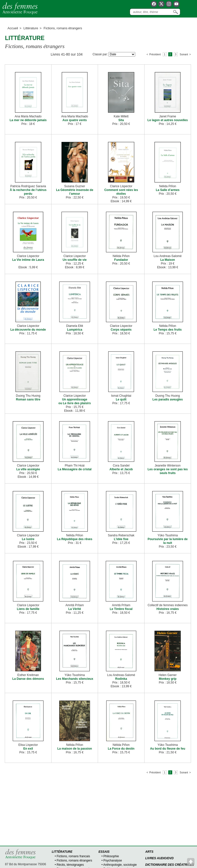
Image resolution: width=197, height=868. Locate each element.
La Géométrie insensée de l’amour (75, 192)
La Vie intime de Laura (28, 260)
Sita (121, 120)
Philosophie (111, 856)
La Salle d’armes (168, 190)
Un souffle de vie (74, 260)
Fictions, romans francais (73, 856)
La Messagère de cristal (75, 469)
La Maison (168, 260)
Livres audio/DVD (159, 858)
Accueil (13, 28)
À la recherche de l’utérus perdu (28, 192)
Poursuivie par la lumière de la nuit (167, 541)
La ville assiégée (28, 469)
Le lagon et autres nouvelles (168, 120)
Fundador (121, 260)
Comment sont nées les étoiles (121, 192)
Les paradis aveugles (168, 399)
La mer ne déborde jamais (28, 120)
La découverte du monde (28, 330)
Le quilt (121, 399)
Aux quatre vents (75, 120)
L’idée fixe (121, 539)
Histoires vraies (168, 609)
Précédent (155, 54)
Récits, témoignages (70, 865)
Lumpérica (75, 330)
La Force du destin (121, 749)
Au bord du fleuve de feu (168, 749)
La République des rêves (75, 539)
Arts (149, 852)
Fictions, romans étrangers (74, 860)
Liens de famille (28, 609)
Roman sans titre (28, 399)
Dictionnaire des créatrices (170, 865)
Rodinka (121, 679)
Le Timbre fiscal (121, 609)
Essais (104, 852)
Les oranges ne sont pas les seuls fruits (168, 471)
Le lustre (28, 539)
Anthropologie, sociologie (120, 865)
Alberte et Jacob (121, 469)
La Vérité (75, 609)
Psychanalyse (113, 860)
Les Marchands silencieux (75, 679)
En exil (28, 749)
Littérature (31, 28)
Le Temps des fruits (167, 330)
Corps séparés (121, 330)
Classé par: (100, 54)
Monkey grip (168, 679)
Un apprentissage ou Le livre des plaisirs (75, 401)
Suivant (184, 54)
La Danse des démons (28, 679)
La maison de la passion (75, 749)
